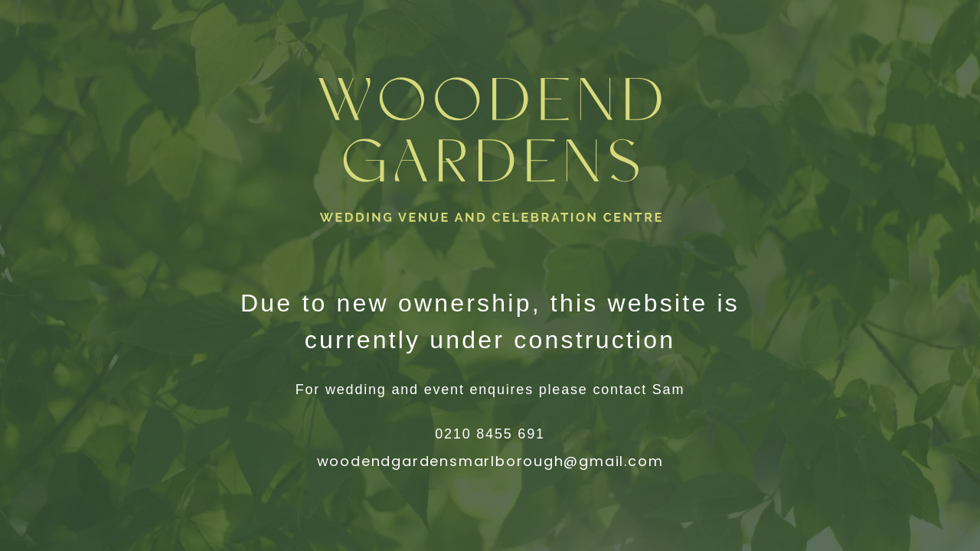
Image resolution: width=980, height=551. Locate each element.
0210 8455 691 (490, 434)
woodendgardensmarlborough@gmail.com (490, 461)
